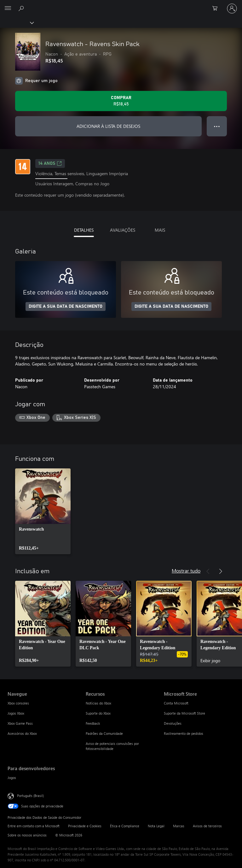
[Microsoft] (121, 5)
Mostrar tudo (186, 571)
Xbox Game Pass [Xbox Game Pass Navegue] (20, 723)
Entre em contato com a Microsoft (34, 826)
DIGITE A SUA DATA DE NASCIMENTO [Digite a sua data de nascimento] (66, 306)
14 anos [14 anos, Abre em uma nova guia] (50, 163)
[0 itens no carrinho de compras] (217, 9)
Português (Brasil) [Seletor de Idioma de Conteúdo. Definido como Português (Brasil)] (30, 796)
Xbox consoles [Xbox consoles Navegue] (18, 703)
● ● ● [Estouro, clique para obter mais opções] (217, 126)
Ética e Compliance (125, 826)
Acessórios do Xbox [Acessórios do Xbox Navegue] (22, 733)
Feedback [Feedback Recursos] (93, 723)
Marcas (179, 826)
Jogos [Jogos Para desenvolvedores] (12, 778)
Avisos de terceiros (207, 826)
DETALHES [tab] (84, 230)
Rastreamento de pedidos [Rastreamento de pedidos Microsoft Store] (184, 733)
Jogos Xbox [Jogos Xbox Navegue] (16, 713)
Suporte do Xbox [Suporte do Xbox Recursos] (98, 713)
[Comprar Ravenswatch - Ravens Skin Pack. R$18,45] (121, 101)
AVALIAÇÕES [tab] (123, 230)
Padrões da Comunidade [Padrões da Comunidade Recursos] (104, 733)
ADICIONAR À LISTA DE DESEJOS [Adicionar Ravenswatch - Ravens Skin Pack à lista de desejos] (108, 126)
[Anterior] (208, 571)
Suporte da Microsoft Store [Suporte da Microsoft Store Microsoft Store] (184, 713)
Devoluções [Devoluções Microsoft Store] (173, 723)
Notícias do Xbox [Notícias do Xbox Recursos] (98, 703)
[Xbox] (17, 22)
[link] (43, 511)
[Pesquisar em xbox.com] (22, 8)
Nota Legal (156, 826)
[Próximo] (221, 571)
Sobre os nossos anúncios (27, 835)
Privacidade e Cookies (85, 826)
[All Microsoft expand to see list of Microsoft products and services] (8, 9)
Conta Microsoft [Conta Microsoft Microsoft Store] (176, 703)
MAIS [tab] (160, 230)
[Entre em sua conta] (232, 9)
